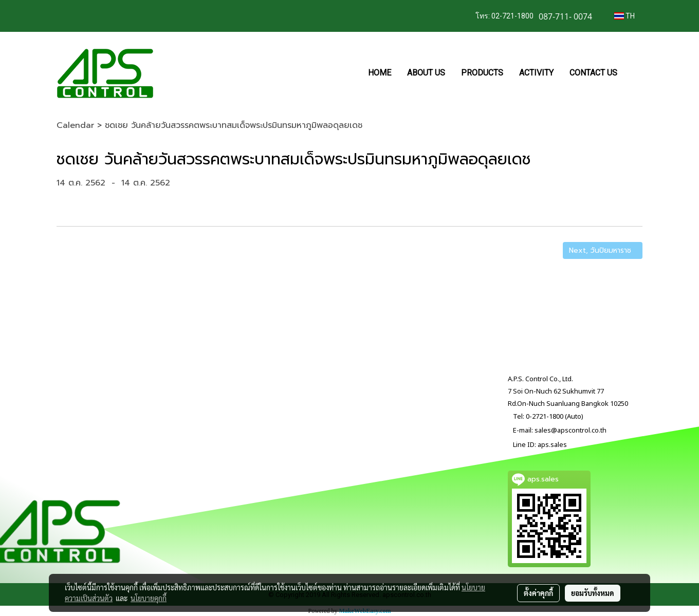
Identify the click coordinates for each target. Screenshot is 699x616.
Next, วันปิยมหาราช (603, 250)
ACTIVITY (536, 73)
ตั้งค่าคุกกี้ (538, 593)
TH (624, 16)
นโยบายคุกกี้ (149, 598)
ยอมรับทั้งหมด (593, 593)
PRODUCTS (482, 73)
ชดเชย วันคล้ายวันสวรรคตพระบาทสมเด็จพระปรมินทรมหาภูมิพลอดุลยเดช (234, 125)
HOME (380, 73)
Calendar (75, 125)
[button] (634, 73)
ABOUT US (426, 73)
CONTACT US (593, 73)
